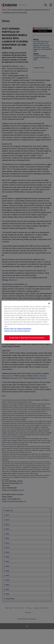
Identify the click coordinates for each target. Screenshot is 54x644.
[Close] (49, 303)
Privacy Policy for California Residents (18, 328)
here (21, 317)
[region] (27, 322)
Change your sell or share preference (17, 331)
